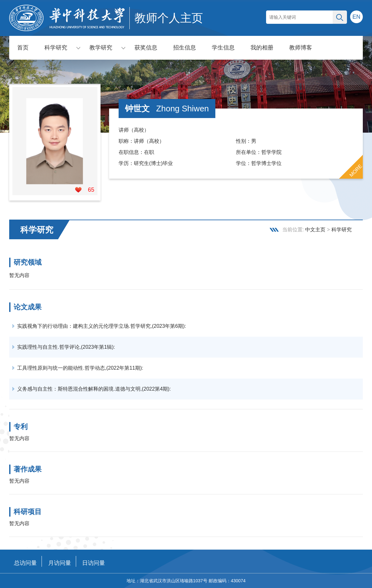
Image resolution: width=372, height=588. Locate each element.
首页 (23, 48)
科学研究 (56, 48)
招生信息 (185, 48)
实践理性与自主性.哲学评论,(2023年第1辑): (66, 347)
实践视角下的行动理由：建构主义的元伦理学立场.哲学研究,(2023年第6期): (101, 326)
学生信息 (223, 48)
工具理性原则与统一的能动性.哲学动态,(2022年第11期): (80, 368)
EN (356, 17)
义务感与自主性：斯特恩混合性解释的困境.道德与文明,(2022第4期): (94, 389)
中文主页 (315, 230)
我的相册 (262, 48)
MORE (356, 171)
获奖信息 (146, 48)
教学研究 (101, 48)
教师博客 (301, 48)
